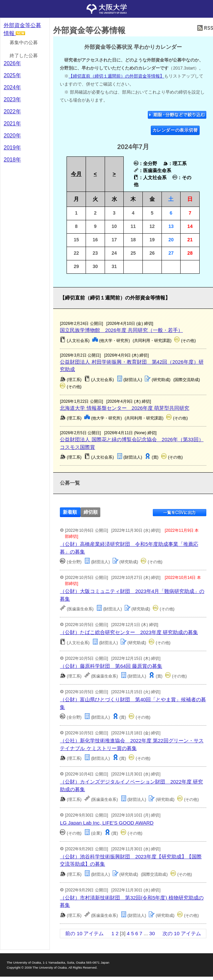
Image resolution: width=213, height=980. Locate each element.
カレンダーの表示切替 (175, 130)
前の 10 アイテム (84, 933)
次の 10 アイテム (182, 933)
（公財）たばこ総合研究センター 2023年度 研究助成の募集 (129, 632)
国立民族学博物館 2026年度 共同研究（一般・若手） (121, 330)
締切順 (91, 512)
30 (152, 933)
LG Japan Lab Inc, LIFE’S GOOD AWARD (107, 823)
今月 (76, 174)
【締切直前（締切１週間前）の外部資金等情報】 (116, 76)
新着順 (70, 512)
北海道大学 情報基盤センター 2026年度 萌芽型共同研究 (125, 408)
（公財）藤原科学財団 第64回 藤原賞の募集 (111, 666)
